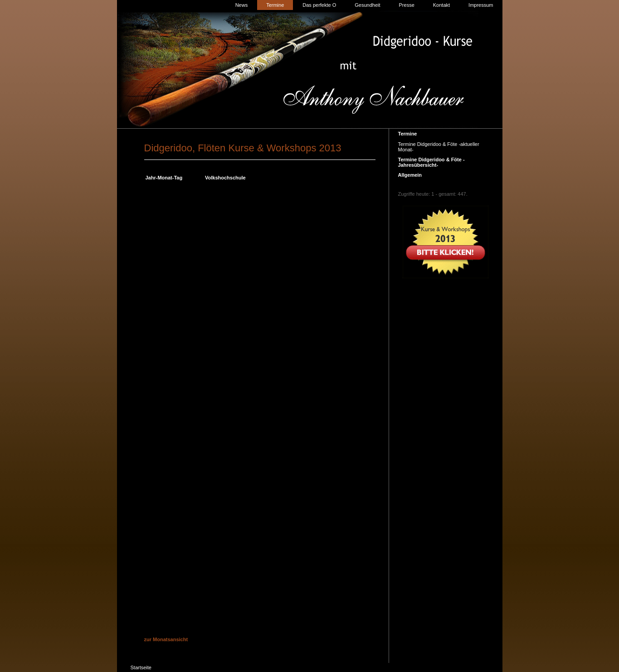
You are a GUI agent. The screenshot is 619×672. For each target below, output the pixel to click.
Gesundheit (367, 5)
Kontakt (441, 5)
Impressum (481, 5)
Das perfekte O (319, 5)
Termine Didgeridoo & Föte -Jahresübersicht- (431, 162)
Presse (407, 5)
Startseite (141, 667)
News (242, 5)
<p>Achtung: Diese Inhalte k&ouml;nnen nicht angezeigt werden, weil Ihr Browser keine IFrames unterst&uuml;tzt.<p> (260, 408)
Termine (275, 5)
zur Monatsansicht (166, 639)
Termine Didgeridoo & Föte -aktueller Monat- (439, 147)
